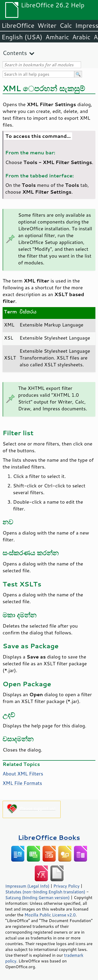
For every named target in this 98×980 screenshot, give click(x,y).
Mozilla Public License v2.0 (50, 915)
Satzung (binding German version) (38, 897)
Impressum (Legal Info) (27, 886)
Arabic (81, 37)
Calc (66, 25)
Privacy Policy (66, 886)
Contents (15, 53)
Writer (47, 25)
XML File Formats (22, 783)
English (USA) (22, 37)
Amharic (57, 37)
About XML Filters (23, 774)
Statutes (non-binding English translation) (45, 892)
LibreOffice (18, 25)
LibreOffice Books (49, 837)
